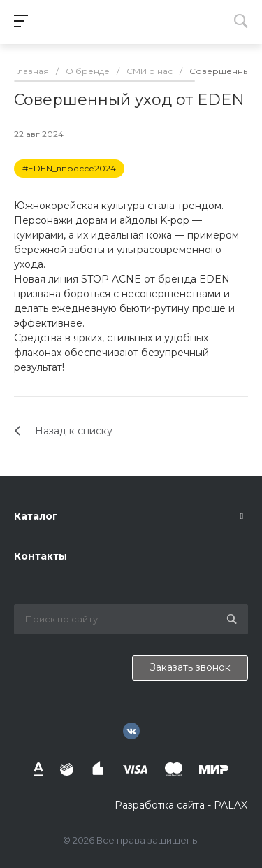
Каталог (36, 516)
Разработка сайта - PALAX (181, 805)
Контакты (41, 556)
